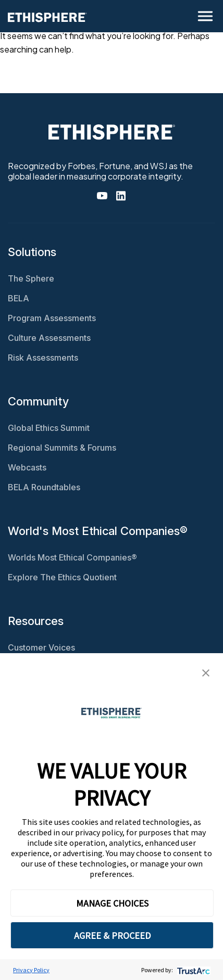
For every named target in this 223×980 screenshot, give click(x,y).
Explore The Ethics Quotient (62, 577)
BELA (18, 298)
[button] (206, 672)
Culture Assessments (49, 338)
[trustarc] (193, 970)
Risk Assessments (43, 358)
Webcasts (27, 467)
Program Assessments (52, 318)
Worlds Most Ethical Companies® (72, 557)
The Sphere (31, 278)
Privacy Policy (31, 970)
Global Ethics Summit (49, 428)
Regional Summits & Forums (62, 448)
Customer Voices (41, 647)
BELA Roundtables (44, 487)
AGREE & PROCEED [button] (112, 936)
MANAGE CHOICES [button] (112, 903)
